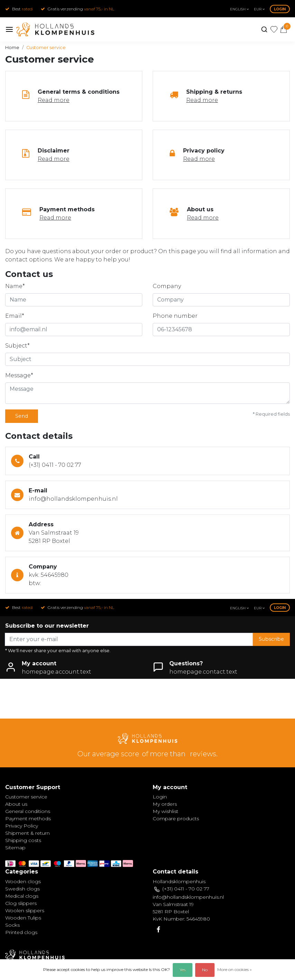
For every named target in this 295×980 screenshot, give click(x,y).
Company (167, 286)
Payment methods (28, 819)
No (205, 970)
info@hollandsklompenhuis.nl (73, 499)
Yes (183, 970)
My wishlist (165, 811)
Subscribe (271, 639)
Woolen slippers (25, 910)
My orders (165, 804)
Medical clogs (22, 896)
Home (12, 48)
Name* (15, 286)
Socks (12, 925)
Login (280, 9)
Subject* (17, 346)
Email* (15, 316)
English (239, 9)
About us (16, 804)
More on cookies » (235, 969)
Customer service (46, 48)
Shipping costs (23, 840)
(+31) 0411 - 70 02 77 (55, 465)
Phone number (175, 316)
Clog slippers (21, 903)
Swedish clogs (22, 889)
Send (22, 416)
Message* (19, 375)
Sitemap (15, 848)
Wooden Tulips (23, 918)
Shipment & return (27, 833)
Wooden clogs (23, 881)
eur (259, 9)
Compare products (176, 819)
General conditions (28, 811)
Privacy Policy (22, 826)
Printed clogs (21, 932)
